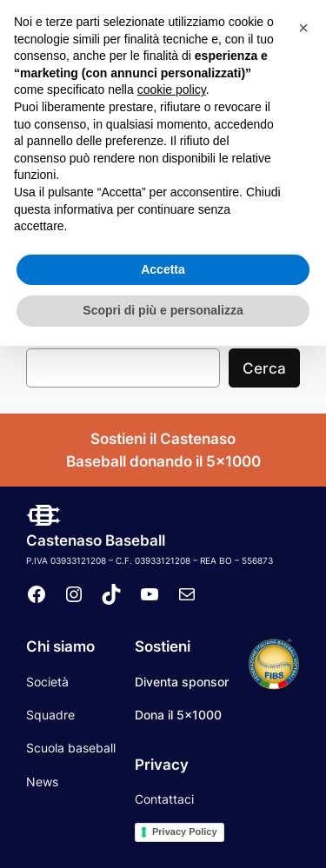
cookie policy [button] (172, 612)
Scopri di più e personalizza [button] (163, 832)
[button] (303, 550)
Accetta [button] (163, 792)
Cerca (264, 368)
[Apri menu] (309, 89)
